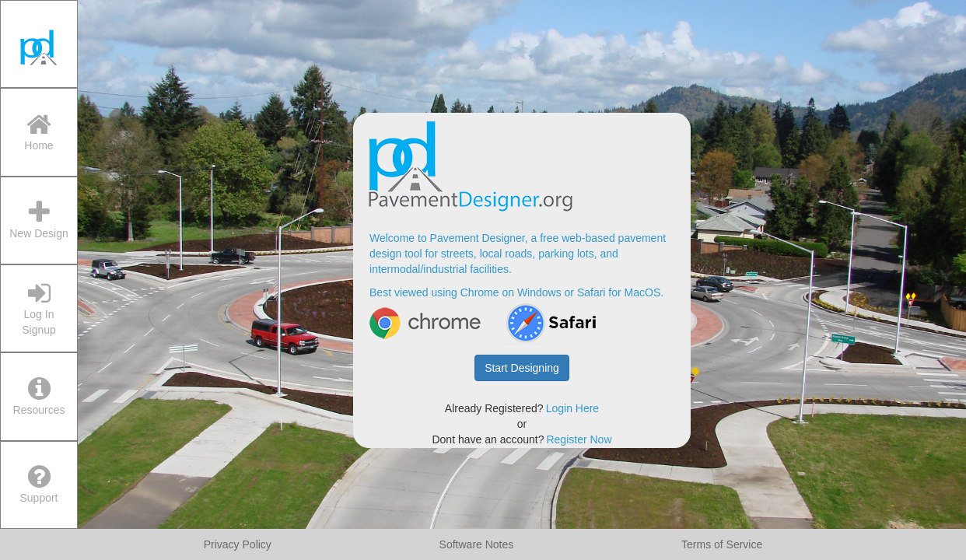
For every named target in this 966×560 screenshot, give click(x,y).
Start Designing (522, 368)
